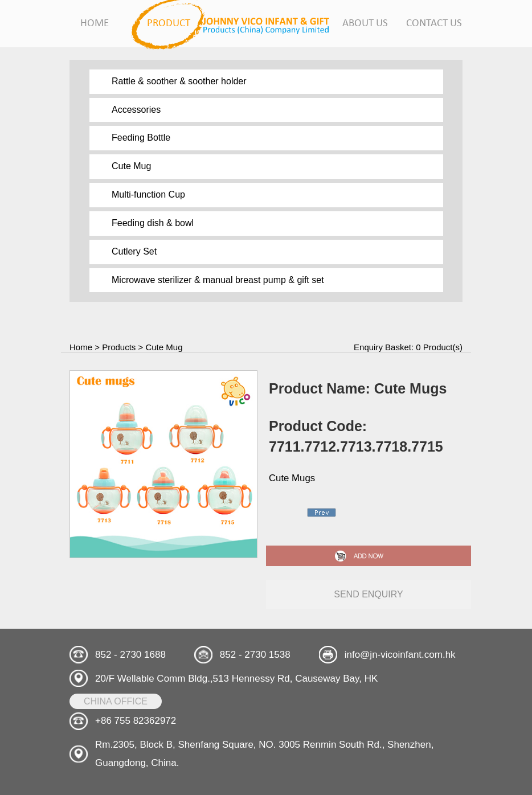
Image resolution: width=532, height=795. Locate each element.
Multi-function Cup (148, 194)
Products (119, 347)
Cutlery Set (134, 251)
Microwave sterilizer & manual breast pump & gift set (218, 280)
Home (81, 347)
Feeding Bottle (141, 138)
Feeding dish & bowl (153, 223)
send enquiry (369, 594)
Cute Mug (131, 166)
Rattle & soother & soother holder (179, 81)
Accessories (136, 110)
